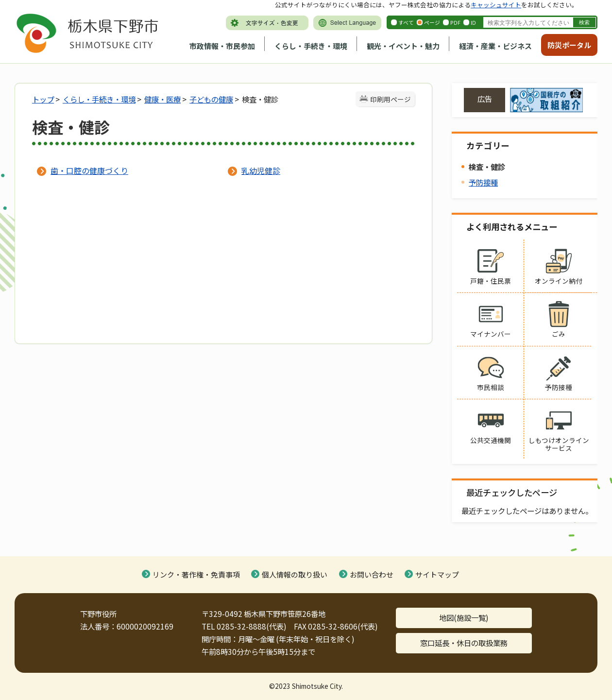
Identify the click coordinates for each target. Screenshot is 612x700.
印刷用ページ (391, 99)
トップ (43, 99)
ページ (432, 22)
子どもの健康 (211, 99)
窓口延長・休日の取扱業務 (464, 643)
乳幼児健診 (261, 171)
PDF (455, 22)
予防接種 (483, 182)
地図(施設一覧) (464, 617)
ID (473, 22)
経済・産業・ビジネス (495, 46)
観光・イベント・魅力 (403, 46)
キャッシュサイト (496, 5)
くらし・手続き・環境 (311, 46)
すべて (406, 22)
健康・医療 (162, 99)
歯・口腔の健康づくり (89, 171)
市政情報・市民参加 (222, 46)
